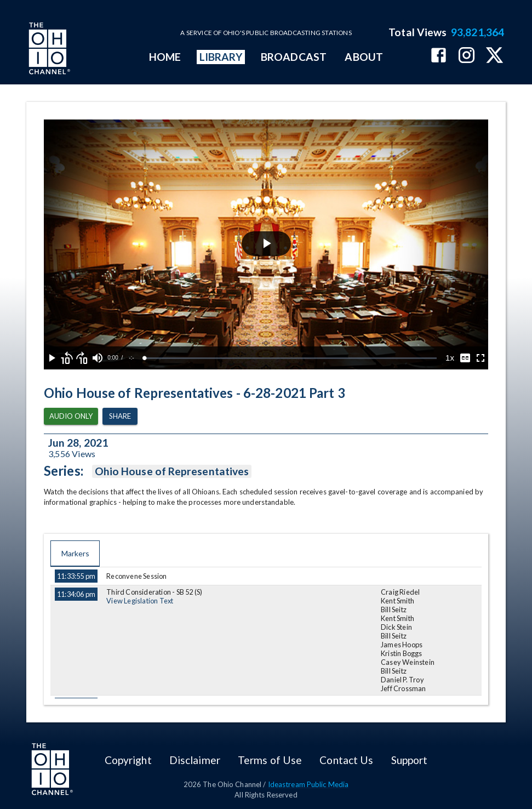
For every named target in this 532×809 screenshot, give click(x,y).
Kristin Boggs (402, 653)
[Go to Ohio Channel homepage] (48, 50)
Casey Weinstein (408, 662)
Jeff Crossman (404, 688)
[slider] (291, 358)
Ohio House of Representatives (172, 471)
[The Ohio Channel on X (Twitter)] (494, 56)
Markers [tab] (75, 554)
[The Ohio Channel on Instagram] (467, 56)
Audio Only (71, 416)
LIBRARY (221, 57)
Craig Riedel (400, 592)
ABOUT (364, 57)
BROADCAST (294, 57)
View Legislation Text (140, 601)
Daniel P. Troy (402, 680)
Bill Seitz (394, 609)
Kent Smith (397, 601)
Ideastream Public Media (308, 784)
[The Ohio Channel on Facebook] (439, 56)
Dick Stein (396, 627)
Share (120, 416)
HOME (165, 57)
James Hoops (402, 645)
